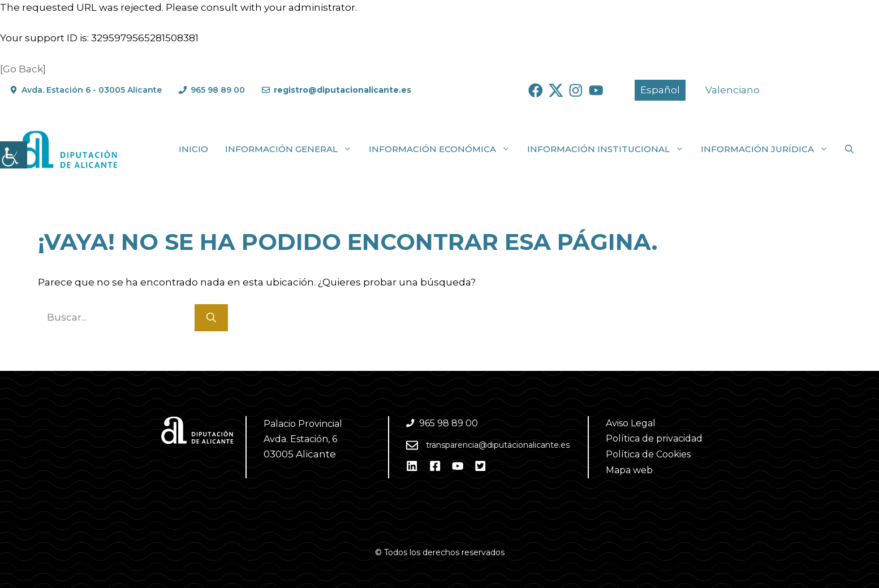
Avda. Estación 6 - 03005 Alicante (92, 90)
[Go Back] (23, 69)
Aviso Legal (631, 423)
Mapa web (629, 470)
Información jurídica (769, 149)
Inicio (193, 149)
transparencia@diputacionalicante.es (498, 445)
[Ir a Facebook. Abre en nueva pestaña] (536, 90)
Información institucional (610, 149)
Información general (293, 149)
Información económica (444, 149)
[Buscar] (211, 318)
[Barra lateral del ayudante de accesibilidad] (14, 155)
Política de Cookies (648, 454)
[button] (849, 149)
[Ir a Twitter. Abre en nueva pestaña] (556, 90)
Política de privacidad (654, 438)
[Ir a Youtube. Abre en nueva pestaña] (596, 90)
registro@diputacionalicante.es (342, 90)
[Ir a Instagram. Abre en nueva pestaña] (576, 90)
